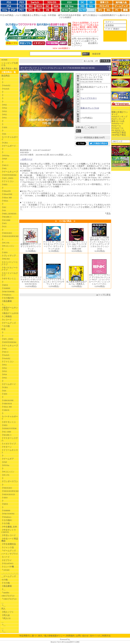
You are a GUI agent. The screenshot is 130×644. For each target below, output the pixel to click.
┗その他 (6, 326)
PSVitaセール (117, 128)
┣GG (4, 226)
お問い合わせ (82, 636)
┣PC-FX (5, 243)
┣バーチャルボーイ (10, 138)
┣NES (4, 184)
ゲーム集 (118, 15)
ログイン (110, 22)
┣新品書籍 (7, 301)
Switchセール (117, 123)
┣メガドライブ (9, 444)
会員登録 (110, 25)
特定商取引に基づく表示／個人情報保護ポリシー (42, 636)
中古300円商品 (7, 15)
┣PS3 (4, 111)
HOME (4, 60)
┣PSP (4, 159)
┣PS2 (4, 114)
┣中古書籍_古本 (9, 527)
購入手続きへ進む (10, 68)
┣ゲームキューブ (10, 172)
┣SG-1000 (6, 432)
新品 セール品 (118, 121)
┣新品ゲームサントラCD (10, 309)
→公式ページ (26, 159)
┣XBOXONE (8, 400)
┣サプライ (7, 560)
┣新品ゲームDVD (10, 313)
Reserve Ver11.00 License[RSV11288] (65, 642)
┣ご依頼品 (7, 316)
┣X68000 (6, 288)
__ (2, 602)
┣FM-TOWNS (8, 292)
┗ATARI (5, 570)
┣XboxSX (6, 191)
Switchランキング (119, 117)
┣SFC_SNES (7, 178)
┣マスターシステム (10, 439)
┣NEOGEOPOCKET (10, 236)
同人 (3, 609)
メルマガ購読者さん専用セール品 (31, 15)
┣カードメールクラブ (10, 274)
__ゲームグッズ (9, 576)
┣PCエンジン (8, 246)
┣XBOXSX (7, 404)
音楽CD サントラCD (90, 108)
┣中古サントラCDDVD (9, 531)
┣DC (4, 207)
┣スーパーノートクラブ (10, 263)
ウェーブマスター (89, 98)
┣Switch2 (6, 85)
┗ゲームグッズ (9, 551)
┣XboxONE (7, 194)
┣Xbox (5, 201)
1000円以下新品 (119, 132)
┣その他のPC (8, 298)
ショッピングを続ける (10, 64)
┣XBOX (5, 410)
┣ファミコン (8, 181)
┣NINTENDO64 (9, 175)
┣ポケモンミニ (9, 278)
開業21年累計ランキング (120, 113)
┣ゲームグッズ (9, 323)
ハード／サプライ (10, 554)
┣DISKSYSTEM (9, 428)
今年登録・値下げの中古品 (60, 15)
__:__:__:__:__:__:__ (10, 573)
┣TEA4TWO (7, 563)
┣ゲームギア (8, 459)
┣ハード (6, 557)
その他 (5, 580)
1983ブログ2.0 (8, 596)
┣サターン (7, 447)
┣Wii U (5, 165)
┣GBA (5, 143)
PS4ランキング (118, 119)
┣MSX (5, 285)
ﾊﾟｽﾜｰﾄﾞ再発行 (112, 29)
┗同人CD (6, 618)
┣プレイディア (9, 256)
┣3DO (4, 252)
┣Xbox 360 (7, 198)
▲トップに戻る (103, 295)
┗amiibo (5, 593)
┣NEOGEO (7, 233)
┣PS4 (4, 108)
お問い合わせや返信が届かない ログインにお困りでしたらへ (85, 41)
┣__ (3, 304)
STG (124, 15)
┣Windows (6, 295)
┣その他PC (7, 520)
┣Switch (5, 89)
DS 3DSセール (118, 130)
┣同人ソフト (8, 612)
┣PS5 (4, 105)
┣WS (4, 223)
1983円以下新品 (119, 135)
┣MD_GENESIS (9, 214)
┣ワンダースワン (10, 481)
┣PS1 (4, 118)
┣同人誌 (6, 615)
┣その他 (6, 523)
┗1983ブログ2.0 (9, 599)
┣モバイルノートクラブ (10, 269)
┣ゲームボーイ (9, 146)
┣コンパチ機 (8, 567)
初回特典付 (109, 15)
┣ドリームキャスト (10, 451)
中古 (3, 329)
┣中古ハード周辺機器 (10, 540)
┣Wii (4, 168)
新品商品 (6, 76)
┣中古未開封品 (9, 544)
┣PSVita (5, 156)
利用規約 (70, 636)
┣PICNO (6, 259)
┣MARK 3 (6, 217)
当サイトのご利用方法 (100, 636)
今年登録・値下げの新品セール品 (88, 15)
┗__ (3, 605)
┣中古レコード (9, 535)
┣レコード (7, 320)
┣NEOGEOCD (8, 494)
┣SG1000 (6, 220)
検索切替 (96, 54)
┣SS (4, 210)
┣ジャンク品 (8, 547)
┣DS (4, 134)
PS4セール (116, 126)
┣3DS (4, 127)
